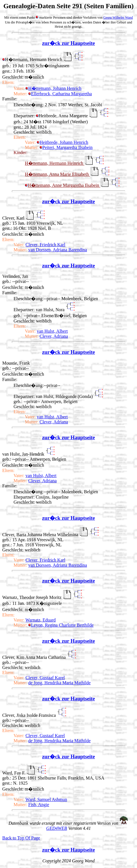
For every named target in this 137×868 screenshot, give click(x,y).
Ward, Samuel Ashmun (46, 799)
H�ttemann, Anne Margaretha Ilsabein (63, 185)
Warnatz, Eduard (41, 620)
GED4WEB (57, 828)
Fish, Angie (39, 805)
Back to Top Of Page (21, 838)
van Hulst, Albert (52, 331)
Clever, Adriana (54, 336)
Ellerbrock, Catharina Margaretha (60, 94)
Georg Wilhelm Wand (118, 18)
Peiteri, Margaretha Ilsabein (66, 147)
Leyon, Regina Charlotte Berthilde (61, 625)
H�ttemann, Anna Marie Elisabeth (57, 174)
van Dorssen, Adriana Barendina (58, 250)
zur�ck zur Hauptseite (68, 43)
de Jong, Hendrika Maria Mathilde (59, 683)
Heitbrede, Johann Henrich (62, 142)
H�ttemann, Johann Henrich (53, 88)
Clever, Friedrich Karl (45, 245)
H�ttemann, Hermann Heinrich (55, 163)
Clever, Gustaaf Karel (45, 678)
